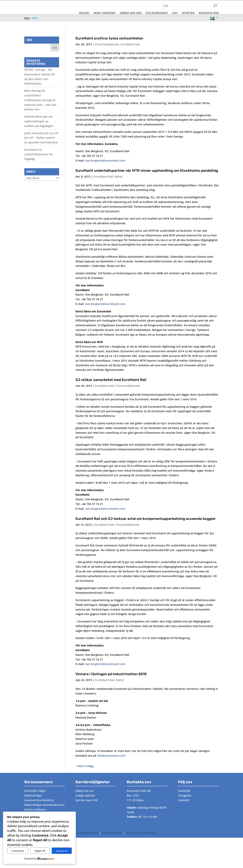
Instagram (185, 801)
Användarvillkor (112, 838)
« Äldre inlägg (85, 771)
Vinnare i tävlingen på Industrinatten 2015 (111, 679)
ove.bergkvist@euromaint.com (105, 166)
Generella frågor (35, 796)
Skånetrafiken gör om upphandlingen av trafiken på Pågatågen (39, 127)
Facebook (184, 796)
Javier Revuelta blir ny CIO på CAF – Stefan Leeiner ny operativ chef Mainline (41, 143)
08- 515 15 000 (148, 822)
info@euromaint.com (111, 761)
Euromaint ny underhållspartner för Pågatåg (39, 160)
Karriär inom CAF (87, 806)
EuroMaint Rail (130, 50)
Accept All (62, 851)
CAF (175, 13)
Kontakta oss (209, 13)
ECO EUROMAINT (157, 13)
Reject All (40, 851)
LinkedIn (184, 806)
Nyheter (188, 13)
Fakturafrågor (33, 801)
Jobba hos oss (130, 13)
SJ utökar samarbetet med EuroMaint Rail (111, 385)
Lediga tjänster (85, 801)
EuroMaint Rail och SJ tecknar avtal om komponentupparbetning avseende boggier (146, 524)
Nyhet (118, 182)
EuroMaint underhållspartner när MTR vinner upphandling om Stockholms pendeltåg (147, 176)
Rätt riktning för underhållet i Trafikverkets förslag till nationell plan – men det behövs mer (40, 105)
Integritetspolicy (88, 838)
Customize (18, 851)
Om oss (84, 13)
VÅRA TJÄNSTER (104, 13)
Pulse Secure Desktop (141, 838)
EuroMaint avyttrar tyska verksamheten (109, 44)
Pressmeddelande (107, 50)
